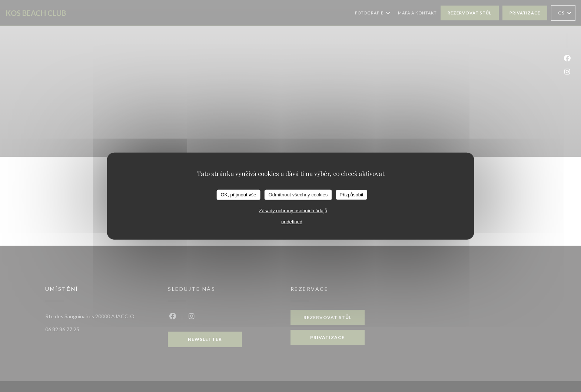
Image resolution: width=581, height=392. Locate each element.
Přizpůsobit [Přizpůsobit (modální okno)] (351, 195)
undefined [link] (292, 221)
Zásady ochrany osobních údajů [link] (293, 210)
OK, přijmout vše (238, 195)
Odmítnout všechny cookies (298, 195)
